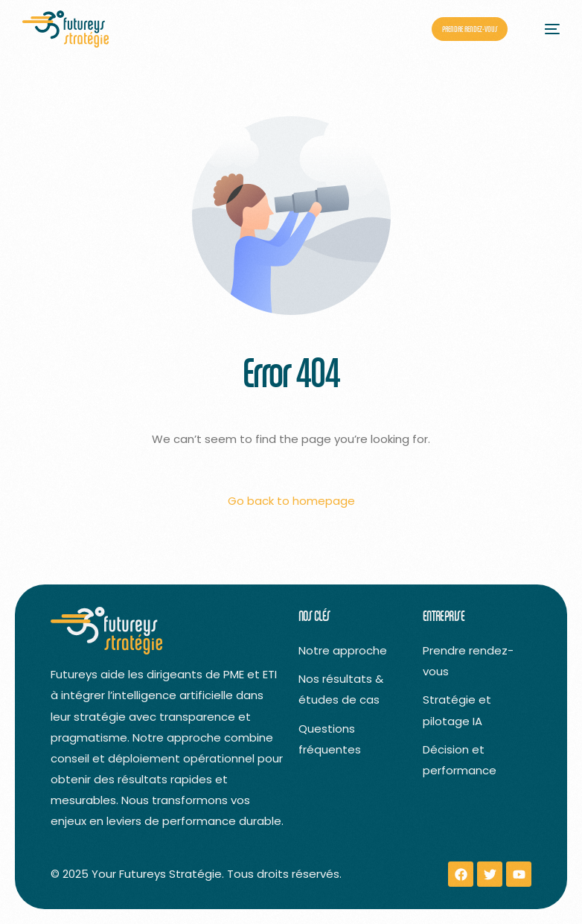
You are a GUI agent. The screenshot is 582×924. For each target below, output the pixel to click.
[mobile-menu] (545, 29)
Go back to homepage (291, 501)
